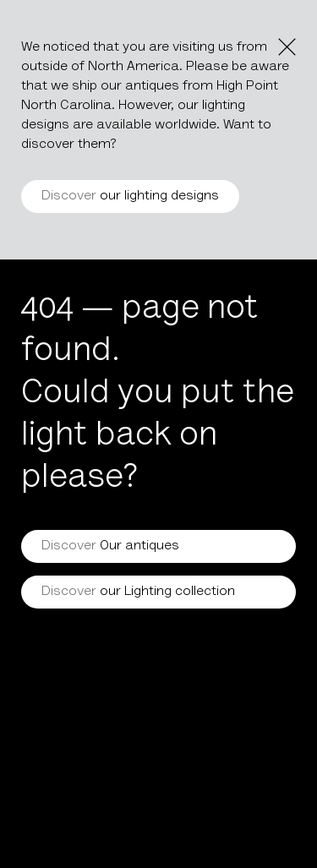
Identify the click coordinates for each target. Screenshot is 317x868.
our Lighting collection (138, 592)
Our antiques (110, 546)
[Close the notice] (287, 47)
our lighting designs (130, 196)
